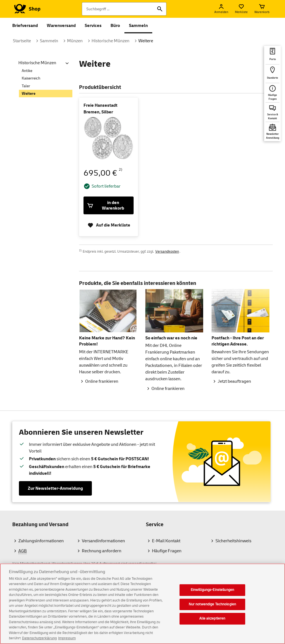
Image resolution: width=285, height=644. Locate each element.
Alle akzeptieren (212, 620)
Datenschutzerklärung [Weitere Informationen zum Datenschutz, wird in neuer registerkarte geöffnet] (39, 640)
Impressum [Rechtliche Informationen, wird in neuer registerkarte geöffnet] (67, 640)
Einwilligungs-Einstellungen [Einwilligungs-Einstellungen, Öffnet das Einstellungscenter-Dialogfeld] (212, 591)
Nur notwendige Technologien (212, 606)
